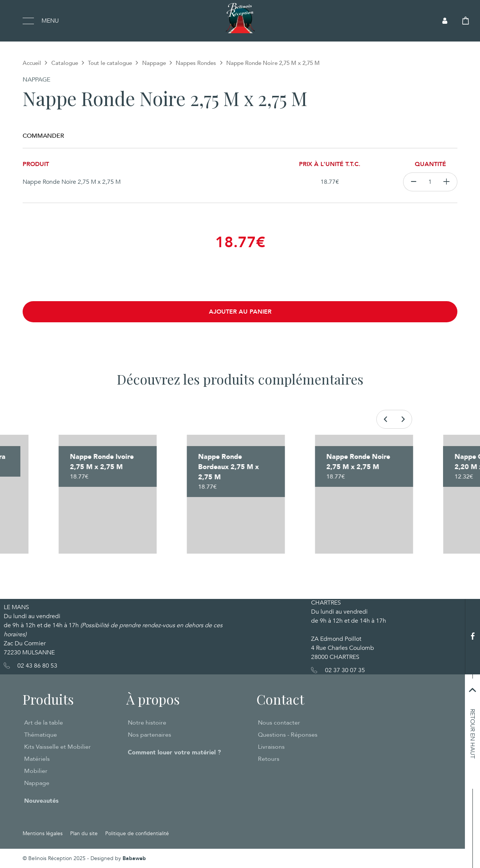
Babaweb (134, 858)
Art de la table (44, 723)
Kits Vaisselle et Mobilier (58, 747)
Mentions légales (43, 833)
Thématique (41, 735)
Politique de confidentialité (137, 833)
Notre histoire (147, 723)
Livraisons (271, 747)
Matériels (37, 759)
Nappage (154, 63)
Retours (269, 759)
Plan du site (84, 833)
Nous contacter (279, 723)
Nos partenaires (150, 735)
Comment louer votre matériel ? (174, 753)
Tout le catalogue (110, 63)
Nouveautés (41, 801)
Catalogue (65, 63)
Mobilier (36, 771)
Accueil (32, 63)
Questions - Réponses (288, 735)
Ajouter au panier (240, 312)
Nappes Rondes (196, 63)
